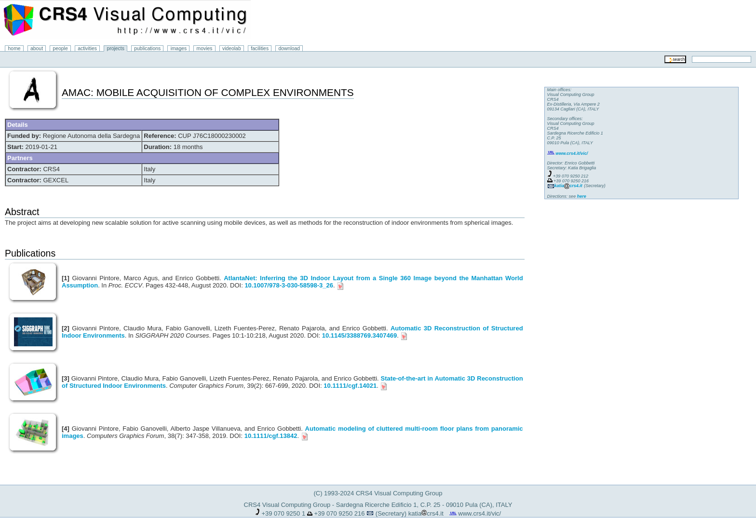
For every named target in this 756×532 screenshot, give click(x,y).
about (37, 48)
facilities (260, 48)
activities (87, 48)
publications (147, 48)
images (179, 48)
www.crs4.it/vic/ (479, 513)
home (14, 48)
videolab (232, 48)
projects (115, 48)
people (61, 48)
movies (205, 48)
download (290, 48)
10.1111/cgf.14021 (350, 386)
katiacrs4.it (426, 513)
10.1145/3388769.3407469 (359, 335)
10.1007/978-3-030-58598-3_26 (289, 285)
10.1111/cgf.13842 (271, 436)
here (582, 196)
